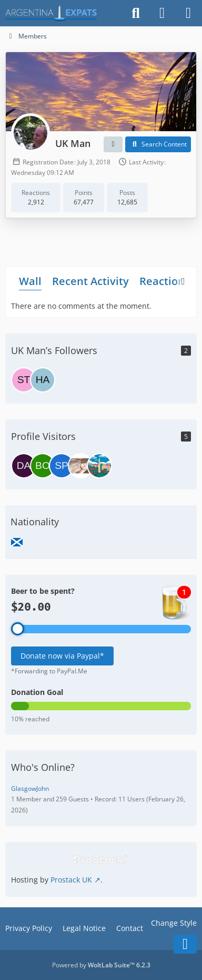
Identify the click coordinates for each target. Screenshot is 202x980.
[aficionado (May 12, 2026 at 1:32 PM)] (80, 466)
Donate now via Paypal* (62, 656)
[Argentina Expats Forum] (51, 13)
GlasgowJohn (30, 788)
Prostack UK (71, 880)
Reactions (165, 281)
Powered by (101, 965)
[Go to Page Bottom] (185, 944)
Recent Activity (90, 281)
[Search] (136, 13)
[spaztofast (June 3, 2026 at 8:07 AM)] (62, 466)
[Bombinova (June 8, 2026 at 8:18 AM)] (43, 466)
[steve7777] (24, 380)
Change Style (174, 923)
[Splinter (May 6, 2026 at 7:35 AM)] (99, 466)
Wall (30, 281)
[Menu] (188, 13)
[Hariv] (43, 380)
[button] (113, 144)
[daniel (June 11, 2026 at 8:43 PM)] (24, 466)
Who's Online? (43, 767)
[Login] (162, 13)
